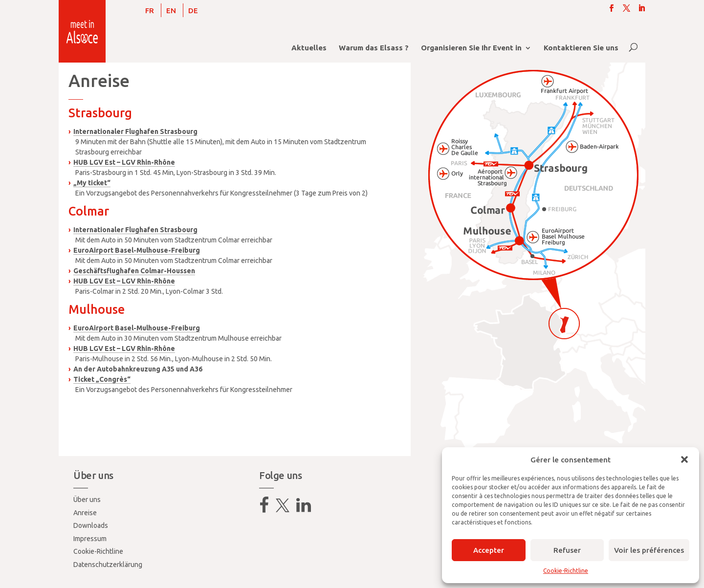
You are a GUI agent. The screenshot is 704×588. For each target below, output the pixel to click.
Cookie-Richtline (566, 571)
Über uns (87, 500)
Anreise (85, 513)
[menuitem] (150, 10)
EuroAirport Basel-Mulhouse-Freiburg (137, 250)
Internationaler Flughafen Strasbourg (135, 131)
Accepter (489, 550)
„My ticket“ (92, 183)
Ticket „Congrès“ (102, 379)
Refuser (567, 550)
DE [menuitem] (193, 11)
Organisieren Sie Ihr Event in (471, 48)
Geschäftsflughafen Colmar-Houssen (134, 271)
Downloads (91, 525)
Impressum (90, 539)
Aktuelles (309, 48)
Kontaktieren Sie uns (581, 48)
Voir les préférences (649, 550)
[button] (684, 459)
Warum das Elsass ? (374, 48)
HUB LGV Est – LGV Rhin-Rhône (124, 162)
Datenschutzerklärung (108, 565)
